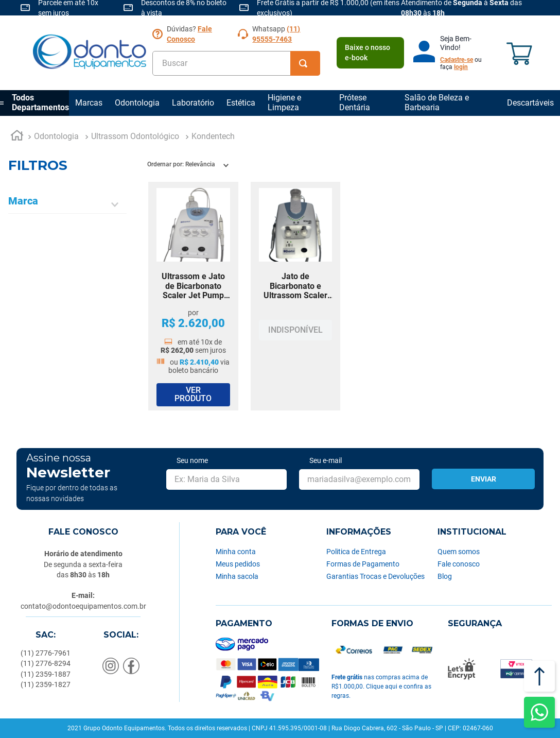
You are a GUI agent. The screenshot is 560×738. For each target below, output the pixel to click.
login (461, 67)
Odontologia (137, 103)
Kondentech (213, 136)
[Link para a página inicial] (17, 137)
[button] (67, 204)
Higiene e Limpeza (284, 102)
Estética (241, 103)
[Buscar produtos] (305, 63)
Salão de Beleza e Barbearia (437, 102)
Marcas (89, 103)
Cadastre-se (457, 60)
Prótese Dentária (355, 102)
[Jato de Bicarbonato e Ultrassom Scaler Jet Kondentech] (296, 296)
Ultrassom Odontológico (135, 136)
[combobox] (236, 63)
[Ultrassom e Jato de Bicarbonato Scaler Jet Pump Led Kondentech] (193, 296)
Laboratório (193, 103)
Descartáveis (530, 103)
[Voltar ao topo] (539, 676)
